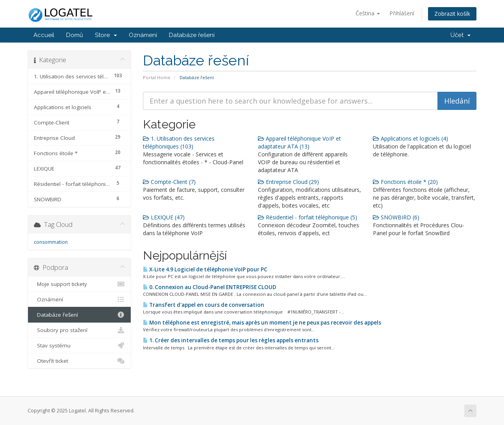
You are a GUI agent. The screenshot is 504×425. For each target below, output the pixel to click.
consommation (51, 242)
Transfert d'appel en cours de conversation (204, 305)
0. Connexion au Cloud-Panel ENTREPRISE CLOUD (209, 287)
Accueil (44, 35)
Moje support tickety (79, 284)
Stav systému (79, 345)
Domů (75, 35)
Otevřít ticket (79, 361)
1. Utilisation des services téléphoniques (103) (179, 142)
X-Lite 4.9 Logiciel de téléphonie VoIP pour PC (205, 269)
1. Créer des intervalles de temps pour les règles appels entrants (231, 340)
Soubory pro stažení (79, 330)
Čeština (368, 13)
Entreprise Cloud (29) (288, 182)
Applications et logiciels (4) (410, 138)
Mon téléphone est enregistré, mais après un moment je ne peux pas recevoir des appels (262, 323)
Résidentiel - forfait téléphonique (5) (308, 217)
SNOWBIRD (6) (396, 217)
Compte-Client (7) (169, 182)
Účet (460, 35)
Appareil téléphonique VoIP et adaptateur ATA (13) (299, 142)
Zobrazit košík (452, 14)
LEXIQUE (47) (164, 217)
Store (106, 35)
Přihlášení (402, 13)
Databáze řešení (192, 35)
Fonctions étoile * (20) (405, 182)
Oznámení (143, 35)
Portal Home (157, 77)
